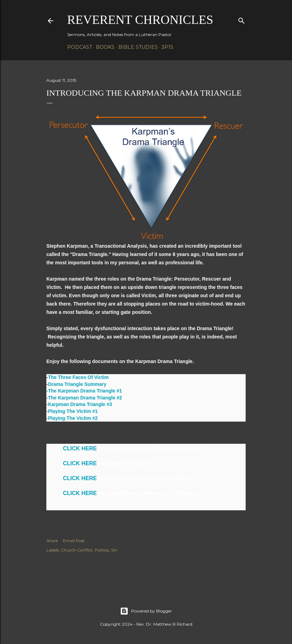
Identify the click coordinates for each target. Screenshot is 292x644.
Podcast (80, 47)
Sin (114, 550)
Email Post (74, 541)
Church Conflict (77, 550)
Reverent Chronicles (140, 20)
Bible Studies (138, 47)
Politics (102, 550)
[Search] (241, 19)
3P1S (167, 47)
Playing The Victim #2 (73, 418)
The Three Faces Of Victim (79, 377)
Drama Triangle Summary (77, 384)
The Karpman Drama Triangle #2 (85, 398)
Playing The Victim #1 (73, 411)
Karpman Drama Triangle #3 (80, 404)
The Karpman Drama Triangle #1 (85, 391)
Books (105, 47)
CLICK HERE (80, 448)
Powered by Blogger (146, 611)
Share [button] (52, 541)
